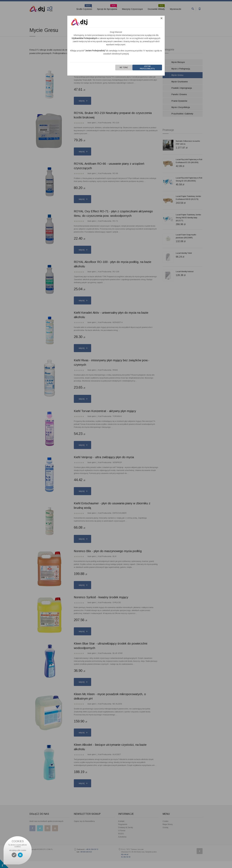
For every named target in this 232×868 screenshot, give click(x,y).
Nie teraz (124, 68)
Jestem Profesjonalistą (147, 68)
